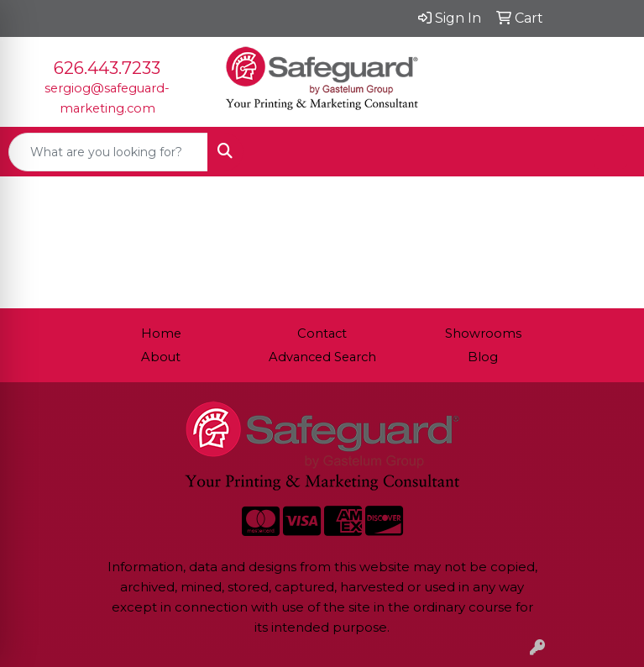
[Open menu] (610, 152)
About (161, 357)
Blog (483, 357)
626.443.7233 (107, 68)
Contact (322, 333)
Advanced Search (322, 357)
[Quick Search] (108, 152)
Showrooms (483, 333)
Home (161, 333)
